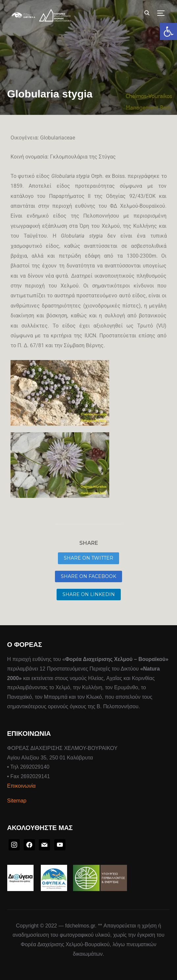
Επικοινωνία (22, 786)
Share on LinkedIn (89, 594)
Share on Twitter (88, 558)
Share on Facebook (88, 576)
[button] (168, 32)
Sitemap (17, 801)
